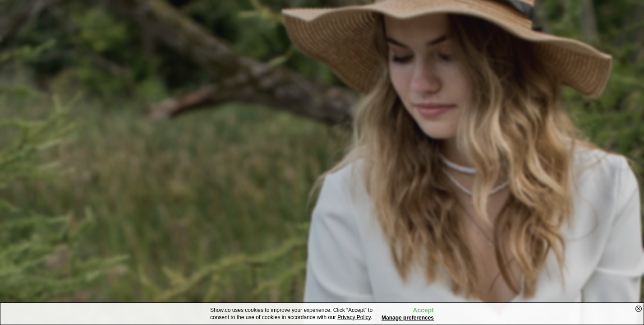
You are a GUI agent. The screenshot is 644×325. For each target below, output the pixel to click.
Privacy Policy (354, 317)
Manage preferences (408, 318)
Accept (423, 310)
